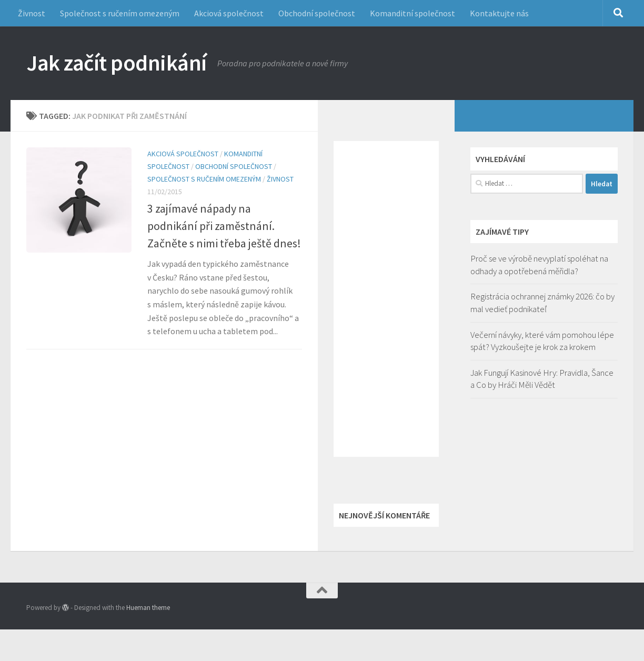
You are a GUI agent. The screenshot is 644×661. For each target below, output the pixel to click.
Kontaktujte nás (499, 13)
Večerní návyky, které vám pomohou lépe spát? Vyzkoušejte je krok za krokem (542, 341)
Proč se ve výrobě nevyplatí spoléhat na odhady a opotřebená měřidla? (539, 265)
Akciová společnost (229, 13)
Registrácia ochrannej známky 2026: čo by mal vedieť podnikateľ (542, 303)
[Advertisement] (386, 299)
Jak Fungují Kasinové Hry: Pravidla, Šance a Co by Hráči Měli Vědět (542, 379)
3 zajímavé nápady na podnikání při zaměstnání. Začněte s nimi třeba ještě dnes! (224, 226)
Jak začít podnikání (117, 63)
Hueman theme (148, 608)
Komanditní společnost (412, 13)
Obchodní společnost (317, 13)
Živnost (32, 13)
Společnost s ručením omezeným (120, 13)
